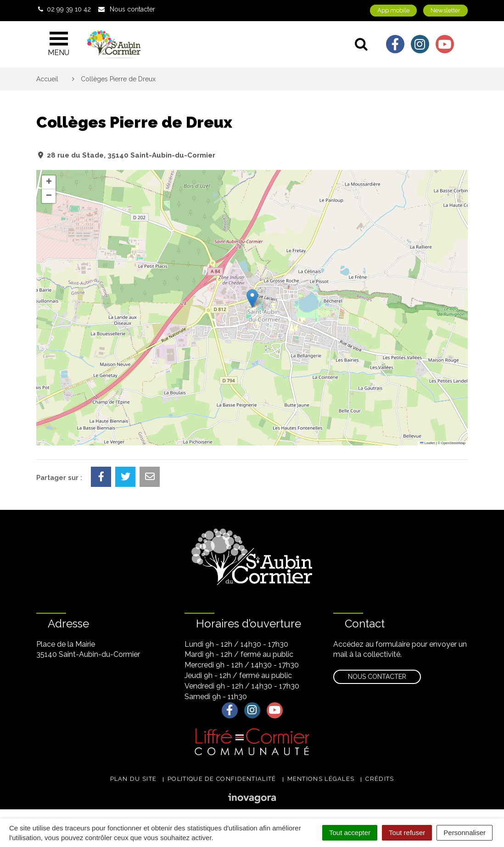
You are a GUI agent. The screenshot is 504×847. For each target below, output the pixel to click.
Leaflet (427, 443)
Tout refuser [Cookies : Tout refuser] (407, 833)
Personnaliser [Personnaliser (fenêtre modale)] (465, 833)
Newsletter (445, 10)
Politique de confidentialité (222, 779)
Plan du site (134, 779)
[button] (252, 298)
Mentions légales (321, 779)
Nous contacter (377, 677)
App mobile (393, 10)
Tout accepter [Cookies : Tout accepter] (350, 833)
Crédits (380, 779)
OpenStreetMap (453, 443)
